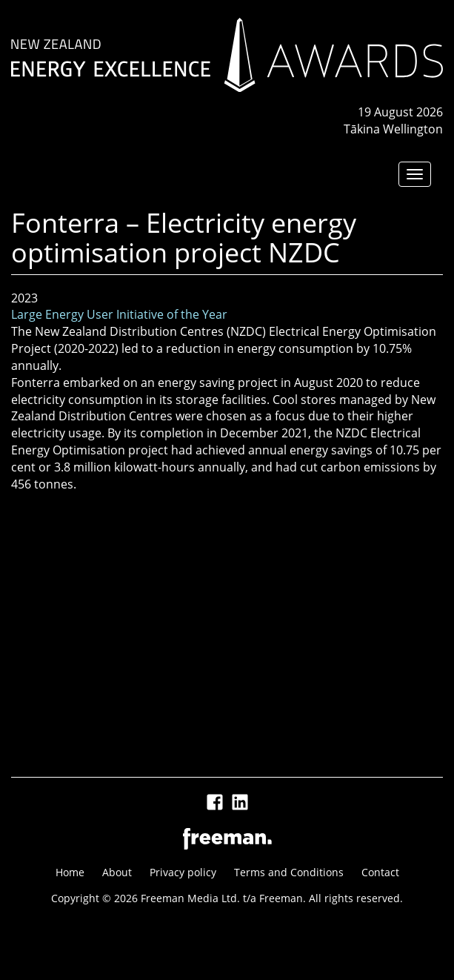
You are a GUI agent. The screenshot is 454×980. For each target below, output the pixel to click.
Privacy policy (183, 872)
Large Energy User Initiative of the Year (119, 314)
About (117, 872)
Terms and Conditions (289, 872)
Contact (380, 872)
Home (70, 872)
